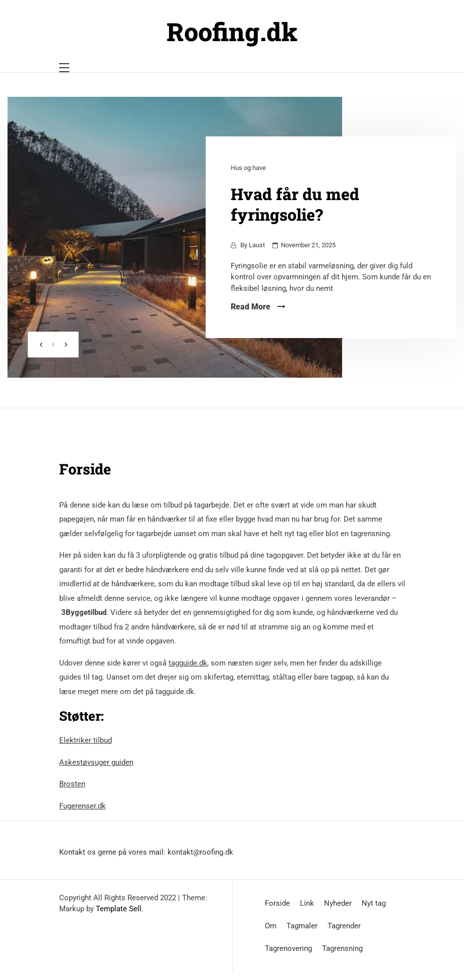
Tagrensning (342, 948)
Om (271, 926)
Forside (277, 903)
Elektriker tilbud (86, 740)
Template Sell (119, 909)
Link (307, 903)
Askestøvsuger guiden (96, 762)
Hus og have (248, 168)
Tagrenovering (288, 948)
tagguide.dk (188, 663)
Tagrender (344, 926)
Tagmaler (302, 926)
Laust (257, 245)
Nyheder (338, 903)
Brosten (72, 784)
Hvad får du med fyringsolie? (295, 204)
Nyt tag (374, 903)
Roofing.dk (232, 32)
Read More (258, 307)
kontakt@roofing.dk (200, 852)
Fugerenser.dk (83, 806)
